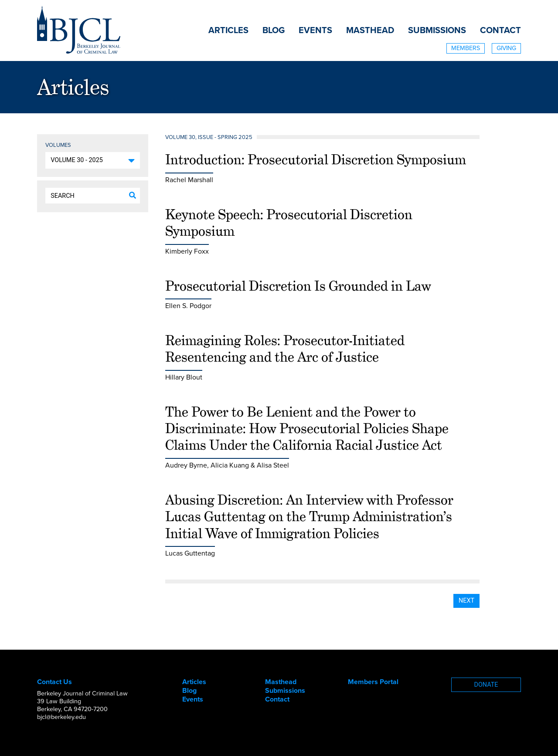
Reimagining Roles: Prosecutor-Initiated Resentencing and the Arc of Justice (285, 349)
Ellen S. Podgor (188, 306)
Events (315, 31)
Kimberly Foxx (187, 251)
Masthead (370, 31)
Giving (506, 48)
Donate (486, 685)
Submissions (437, 31)
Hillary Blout (184, 377)
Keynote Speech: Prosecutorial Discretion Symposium (289, 223)
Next (466, 601)
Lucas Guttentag (190, 553)
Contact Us (54, 682)
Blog (274, 31)
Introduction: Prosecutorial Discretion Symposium (316, 159)
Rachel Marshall (189, 180)
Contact (500, 31)
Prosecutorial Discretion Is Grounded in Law (298, 286)
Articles (228, 31)
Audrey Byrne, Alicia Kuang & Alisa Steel (227, 465)
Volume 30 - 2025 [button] (77, 160)
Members (466, 48)
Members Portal (373, 682)
